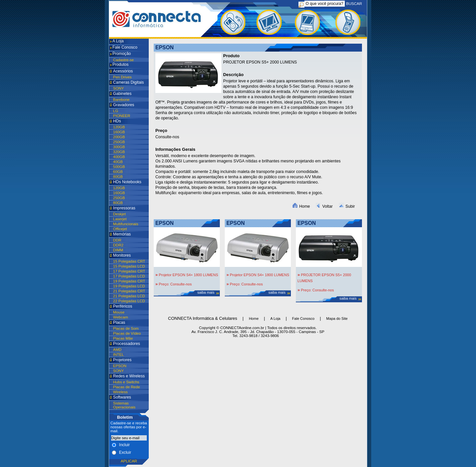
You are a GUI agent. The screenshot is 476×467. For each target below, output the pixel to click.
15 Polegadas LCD (129, 266)
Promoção (122, 54)
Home (301, 206)
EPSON (120, 366)
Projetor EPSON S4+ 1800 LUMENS (188, 275)
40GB (118, 162)
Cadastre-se (123, 60)
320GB (119, 152)
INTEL (119, 355)
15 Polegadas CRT (129, 261)
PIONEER (122, 116)
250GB (119, 142)
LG (116, 111)
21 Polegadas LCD (129, 296)
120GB (119, 127)
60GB (118, 172)
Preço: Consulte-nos (175, 284)
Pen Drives (122, 77)
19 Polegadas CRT (129, 281)
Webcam (120, 317)
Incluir (124, 445)
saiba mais (206, 292)
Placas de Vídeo (127, 333)
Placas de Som (126, 328)
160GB (119, 132)
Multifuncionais (126, 224)
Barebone (121, 100)
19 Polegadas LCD (129, 286)
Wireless (120, 392)
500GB (119, 167)
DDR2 (118, 245)
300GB (119, 147)
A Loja (118, 41)
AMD (117, 350)
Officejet (120, 229)
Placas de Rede (126, 387)
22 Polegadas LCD (129, 301)
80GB (118, 177)
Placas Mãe (123, 338)
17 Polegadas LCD (129, 276)
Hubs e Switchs (126, 382)
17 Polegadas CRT (129, 271)
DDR (117, 240)
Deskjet (119, 214)
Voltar (324, 206)
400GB (119, 157)
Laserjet (120, 219)
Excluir (125, 452)
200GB (119, 137)
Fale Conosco (125, 47)
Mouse (119, 312)
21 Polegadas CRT (129, 291)
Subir (347, 206)
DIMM (118, 250)
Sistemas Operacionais (124, 405)
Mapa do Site (337, 318)
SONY (119, 88)
